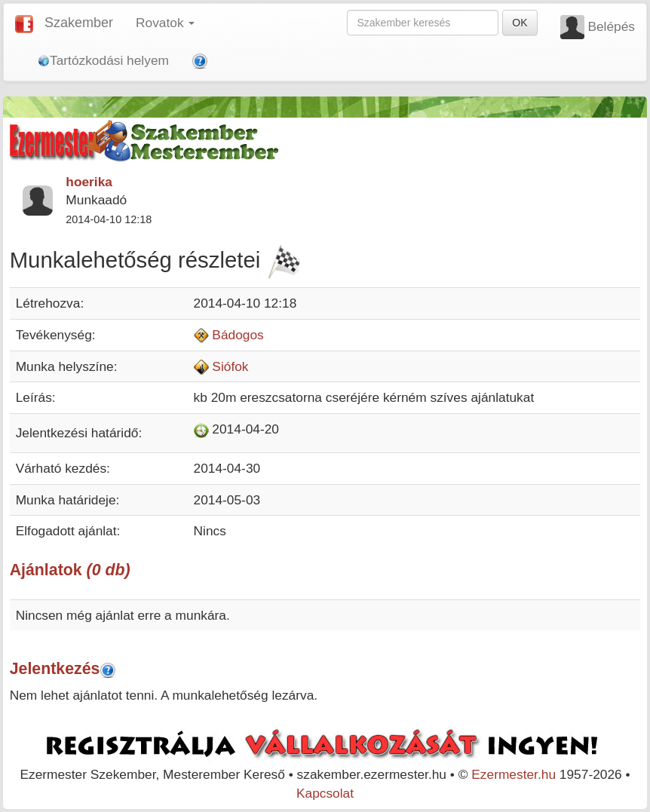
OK (520, 23)
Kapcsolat (325, 793)
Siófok (230, 366)
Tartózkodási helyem (103, 60)
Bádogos (238, 335)
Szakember (79, 23)
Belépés (611, 26)
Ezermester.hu (514, 774)
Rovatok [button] (165, 23)
